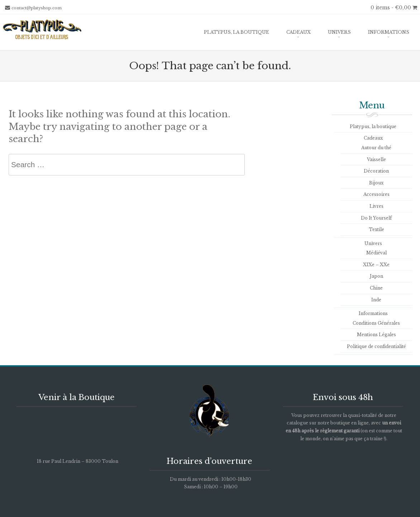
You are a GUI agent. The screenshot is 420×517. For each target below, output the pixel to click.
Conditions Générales (376, 323)
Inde (376, 300)
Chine (376, 288)
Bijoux (376, 183)
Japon (376, 276)
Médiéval (376, 253)
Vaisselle (376, 159)
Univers (339, 32)
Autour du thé (376, 148)
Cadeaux (299, 32)
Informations (389, 32)
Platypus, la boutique (237, 32)
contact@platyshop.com (37, 8)
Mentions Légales (376, 335)
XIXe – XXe (376, 265)
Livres (376, 206)
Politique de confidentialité (376, 346)
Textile (376, 229)
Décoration (376, 171)
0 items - (394, 8)
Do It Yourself (376, 218)
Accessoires (376, 194)
